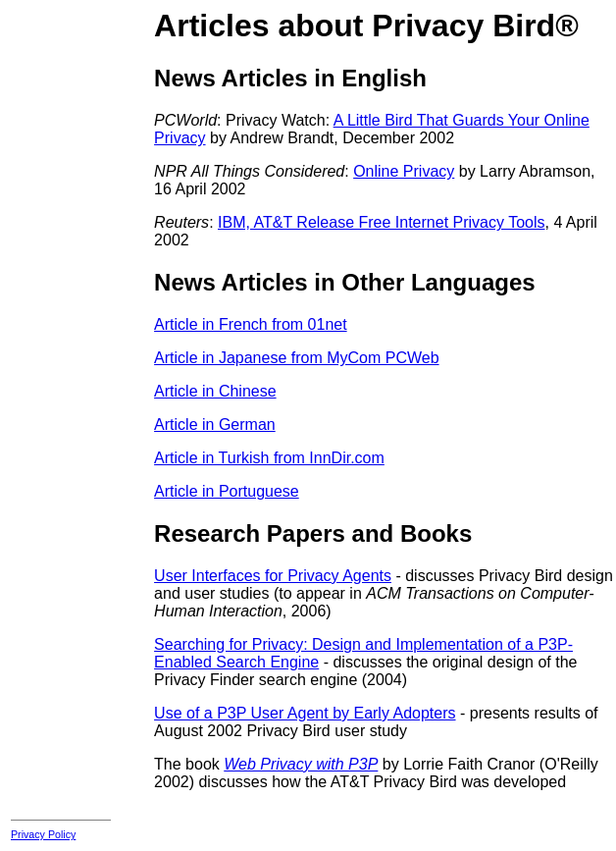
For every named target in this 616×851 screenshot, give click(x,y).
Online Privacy (404, 171)
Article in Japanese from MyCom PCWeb (296, 358)
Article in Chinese (215, 391)
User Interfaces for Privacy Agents (273, 576)
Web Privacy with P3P (301, 764)
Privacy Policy (43, 834)
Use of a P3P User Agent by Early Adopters (305, 713)
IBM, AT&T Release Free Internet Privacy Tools (381, 222)
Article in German (215, 425)
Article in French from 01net (251, 324)
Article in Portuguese (227, 491)
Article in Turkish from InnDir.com (269, 458)
